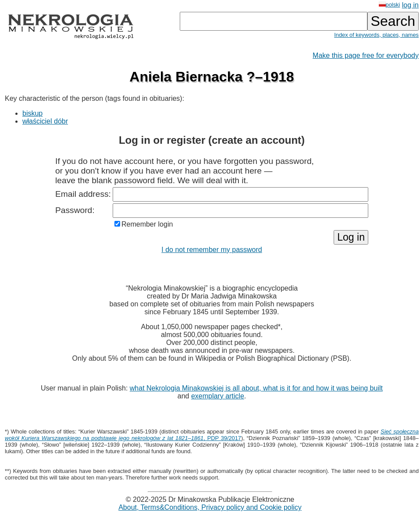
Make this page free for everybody (366, 55)
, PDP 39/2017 (212, 435)
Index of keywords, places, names (376, 35)
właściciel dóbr (45, 121)
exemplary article (218, 396)
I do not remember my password (212, 250)
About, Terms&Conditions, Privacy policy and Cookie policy (210, 507)
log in (410, 5)
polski (390, 5)
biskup (32, 113)
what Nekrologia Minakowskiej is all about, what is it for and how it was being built (256, 388)
